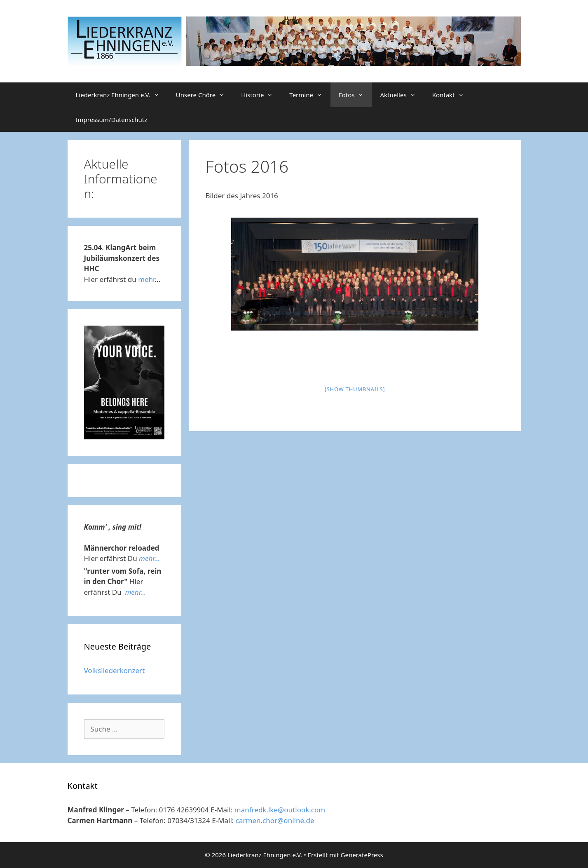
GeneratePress (362, 855)
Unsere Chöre (204, 95)
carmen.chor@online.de (275, 820)
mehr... (149, 558)
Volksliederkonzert (115, 670)
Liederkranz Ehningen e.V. (122, 95)
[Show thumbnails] (355, 389)
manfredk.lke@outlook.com (280, 810)
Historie (261, 95)
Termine (310, 95)
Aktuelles (402, 95)
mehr (146, 279)
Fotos (355, 95)
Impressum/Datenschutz (112, 120)
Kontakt (452, 95)
